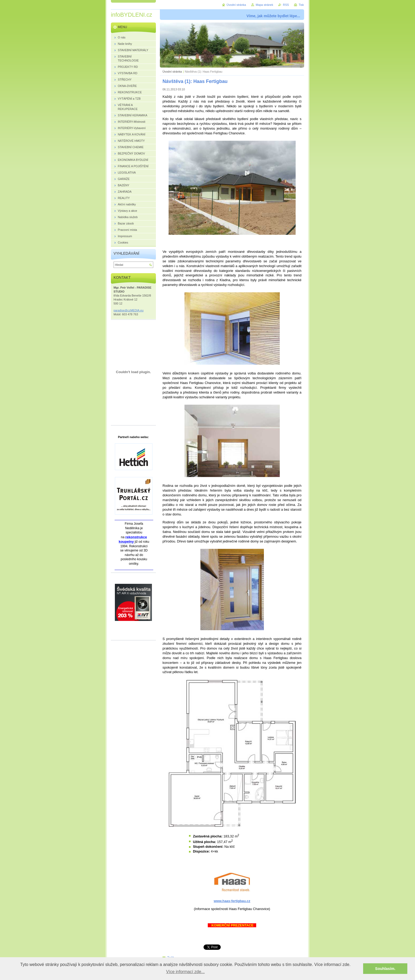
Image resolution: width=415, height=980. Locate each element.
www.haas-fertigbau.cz (232, 901)
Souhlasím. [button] (385, 969)
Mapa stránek (264, 5)
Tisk (301, 5)
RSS (286, 5)
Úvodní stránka (172, 72)
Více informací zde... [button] (186, 972)
